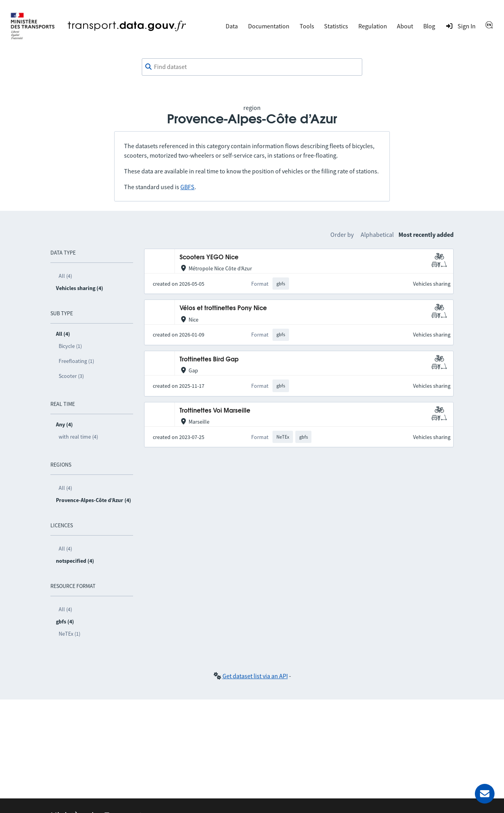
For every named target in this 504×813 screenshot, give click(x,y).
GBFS (187, 187)
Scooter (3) (71, 376)
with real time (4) (78, 437)
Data (232, 26)
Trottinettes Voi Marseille (215, 411)
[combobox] (252, 67)
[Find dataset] (252, 67)
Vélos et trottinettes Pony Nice (223, 308)
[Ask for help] (485, 794)
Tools (307, 26)
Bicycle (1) (70, 346)
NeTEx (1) (69, 634)
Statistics (336, 26)
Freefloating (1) (76, 361)
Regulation (373, 26)
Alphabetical (377, 234)
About (405, 26)
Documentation (269, 26)
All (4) (65, 276)
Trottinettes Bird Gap (209, 360)
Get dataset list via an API (255, 676)
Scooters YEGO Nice (209, 258)
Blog (429, 26)
